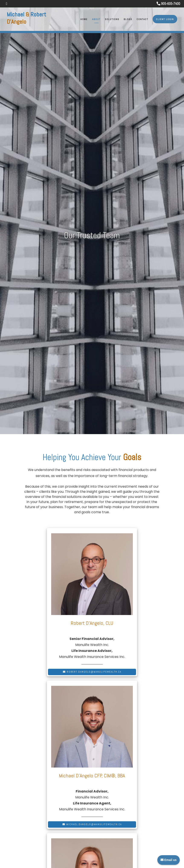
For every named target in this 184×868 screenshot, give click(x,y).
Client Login (165, 19)
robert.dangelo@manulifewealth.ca (92, 672)
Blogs (128, 19)
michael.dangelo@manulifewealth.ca (92, 824)
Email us (169, 860)
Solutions (112, 19)
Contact (143, 19)
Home (84, 19)
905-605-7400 (168, 4)
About (96, 19)
